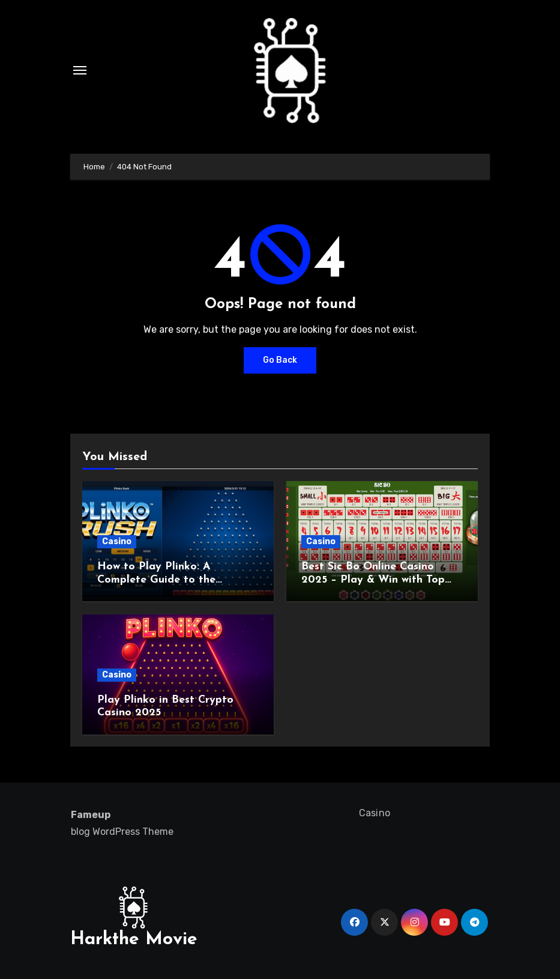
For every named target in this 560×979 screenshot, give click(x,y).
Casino (117, 541)
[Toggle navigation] (80, 70)
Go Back (280, 360)
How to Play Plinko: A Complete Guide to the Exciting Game (156, 580)
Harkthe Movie (134, 940)
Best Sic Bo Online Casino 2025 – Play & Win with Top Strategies (373, 580)
